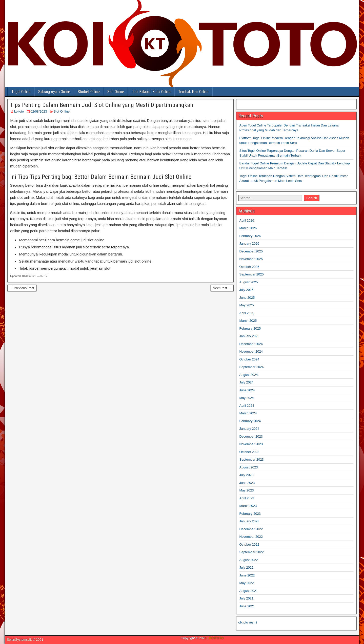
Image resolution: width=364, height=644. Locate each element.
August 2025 (249, 282)
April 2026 (247, 220)
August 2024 (249, 375)
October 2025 (249, 267)
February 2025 (250, 328)
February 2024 (250, 421)
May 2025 (247, 305)
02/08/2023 (39, 111)
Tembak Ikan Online (193, 92)
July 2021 (247, 598)
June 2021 (247, 606)
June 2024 (247, 390)
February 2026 (250, 236)
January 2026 (249, 243)
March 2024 (248, 413)
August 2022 (249, 560)
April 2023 (247, 498)
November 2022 (251, 537)
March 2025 (248, 321)
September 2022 (252, 552)
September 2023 (252, 459)
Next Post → (222, 288)
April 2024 (247, 406)
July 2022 (247, 567)
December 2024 (251, 344)
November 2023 (251, 444)
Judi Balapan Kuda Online (151, 92)
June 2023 (247, 483)
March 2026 (248, 228)
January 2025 (249, 336)
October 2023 (249, 452)
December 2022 (251, 529)
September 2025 (252, 274)
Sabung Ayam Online (54, 92)
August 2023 (249, 467)
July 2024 (247, 382)
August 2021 (249, 591)
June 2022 (247, 575)
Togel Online (21, 92)
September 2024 (252, 367)
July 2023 (247, 475)
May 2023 (247, 490)
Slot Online (116, 92)
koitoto (19, 111)
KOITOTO (216, 638)
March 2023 (248, 506)
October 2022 (249, 544)
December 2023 (251, 436)
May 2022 (247, 583)
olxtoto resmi (248, 622)
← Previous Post (22, 288)
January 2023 (249, 521)
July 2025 (247, 290)
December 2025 (251, 251)
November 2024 (251, 351)
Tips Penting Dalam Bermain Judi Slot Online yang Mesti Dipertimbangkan (102, 105)
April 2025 (247, 313)
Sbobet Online (89, 92)
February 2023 (250, 514)
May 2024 (247, 398)
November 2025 (251, 259)
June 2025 (247, 298)
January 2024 (249, 429)
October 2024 (249, 359)
